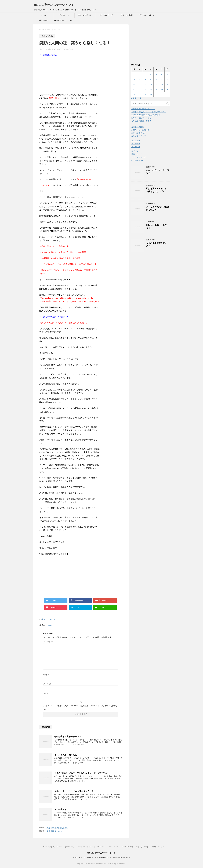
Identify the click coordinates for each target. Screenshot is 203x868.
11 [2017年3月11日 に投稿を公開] (162, 79)
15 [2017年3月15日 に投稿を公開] (145, 84)
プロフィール (64, 15)
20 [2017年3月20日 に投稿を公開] (134, 89)
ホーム (43, 15)
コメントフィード (139, 157)
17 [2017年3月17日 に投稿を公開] (156, 84)
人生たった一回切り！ (140, 130)
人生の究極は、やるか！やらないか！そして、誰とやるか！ (82, 773)
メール (47, 684)
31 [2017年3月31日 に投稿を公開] (156, 94)
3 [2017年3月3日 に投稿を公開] (156, 74)
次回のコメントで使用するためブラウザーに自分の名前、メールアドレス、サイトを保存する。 (80, 707)
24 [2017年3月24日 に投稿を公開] (156, 89)
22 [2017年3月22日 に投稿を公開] (145, 89)
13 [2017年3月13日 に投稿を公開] (134, 84)
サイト (46, 693)
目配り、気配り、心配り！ (142, 118)
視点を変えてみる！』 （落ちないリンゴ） (149, 112)
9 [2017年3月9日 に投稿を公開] (151, 79)
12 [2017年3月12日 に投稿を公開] (167, 79)
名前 (46, 675)
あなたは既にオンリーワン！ (143, 109)
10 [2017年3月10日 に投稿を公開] (156, 79)
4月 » (140, 98)
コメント (48, 642)
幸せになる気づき (85, 15)
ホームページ (114, 847)
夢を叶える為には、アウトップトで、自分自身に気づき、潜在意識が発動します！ (102, 858)
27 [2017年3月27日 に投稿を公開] (134, 94)
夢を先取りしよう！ (55, 831)
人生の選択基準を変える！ (142, 121)
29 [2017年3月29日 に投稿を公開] (145, 94)
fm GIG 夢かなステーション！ (54, 5)
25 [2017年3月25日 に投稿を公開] (162, 89)
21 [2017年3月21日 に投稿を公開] (140, 89)
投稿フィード (137, 154)
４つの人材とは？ (63, 809)
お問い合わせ (43, 20)
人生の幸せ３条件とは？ (57, 828)
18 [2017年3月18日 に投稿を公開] (162, 84)
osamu (50, 625)
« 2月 (134, 98)
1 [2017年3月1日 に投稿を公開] (145, 74)
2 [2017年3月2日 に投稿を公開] (151, 74)
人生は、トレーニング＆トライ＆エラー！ (74, 791)
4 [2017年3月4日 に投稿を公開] (162, 74)
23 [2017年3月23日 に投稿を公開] (151, 89)
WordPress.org (137, 160)
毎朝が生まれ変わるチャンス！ (69, 737)
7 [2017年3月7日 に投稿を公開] (140, 79)
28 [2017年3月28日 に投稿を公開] (140, 94)
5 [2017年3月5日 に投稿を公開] (167, 74)
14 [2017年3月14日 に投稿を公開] (140, 84)
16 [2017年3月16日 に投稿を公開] (151, 84)
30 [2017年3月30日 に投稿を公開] (151, 94)
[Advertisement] (81, 75)
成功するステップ (106, 15)
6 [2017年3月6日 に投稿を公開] (134, 79)
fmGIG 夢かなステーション (64, 20)
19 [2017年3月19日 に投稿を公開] (167, 84)
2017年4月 (136, 140)
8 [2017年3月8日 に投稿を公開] (145, 79)
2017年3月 (136, 144)
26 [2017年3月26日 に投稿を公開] (167, 89)
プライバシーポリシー (147, 15)
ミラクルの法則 (127, 15)
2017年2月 (136, 147)
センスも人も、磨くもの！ (67, 755)
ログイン (135, 151)
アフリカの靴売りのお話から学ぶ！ (146, 115)
